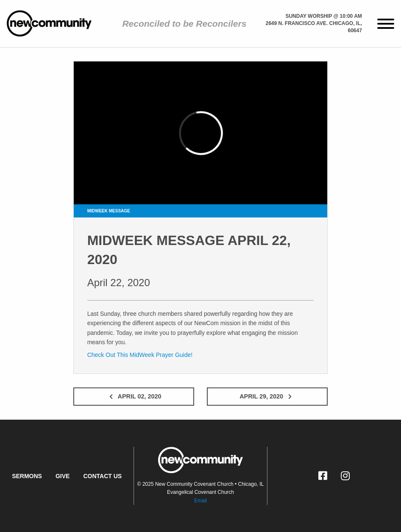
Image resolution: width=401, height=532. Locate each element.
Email (200, 501)
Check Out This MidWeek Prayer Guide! (140, 355)
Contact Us (102, 476)
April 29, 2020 (267, 396)
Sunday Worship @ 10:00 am (323, 16)
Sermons (27, 476)
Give (63, 476)
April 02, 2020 (134, 396)
